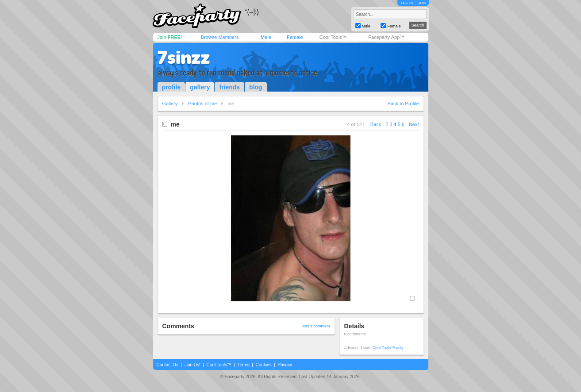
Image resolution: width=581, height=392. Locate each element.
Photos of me (202, 104)
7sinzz (184, 58)
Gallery (170, 104)
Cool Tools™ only (388, 348)
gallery (200, 87)
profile (171, 87)
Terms (244, 365)
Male (266, 37)
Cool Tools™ (333, 37)
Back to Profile (403, 104)
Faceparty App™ (386, 37)
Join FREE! (170, 37)
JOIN (422, 3)
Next (414, 124)
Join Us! (192, 365)
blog (256, 87)
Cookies (264, 365)
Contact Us (167, 365)
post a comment (316, 326)
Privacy (285, 365)
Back (376, 124)
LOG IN (407, 3)
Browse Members (220, 37)
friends (229, 87)
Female (295, 37)
